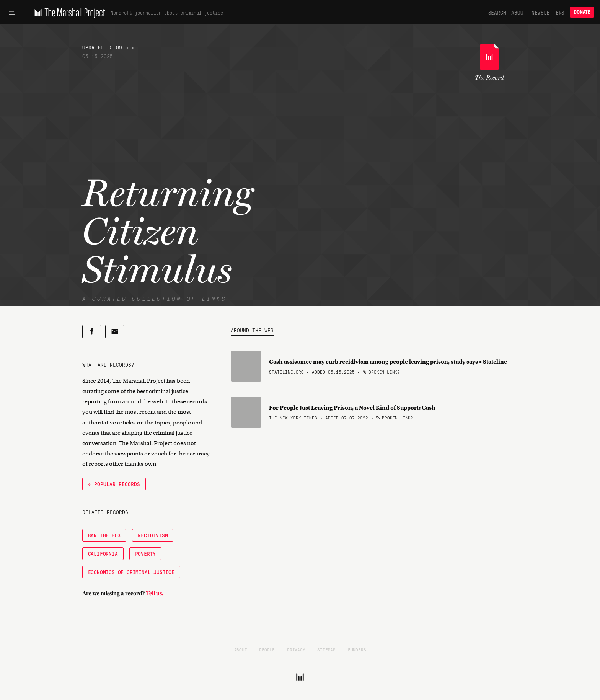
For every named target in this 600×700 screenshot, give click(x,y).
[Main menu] (12, 12)
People (267, 649)
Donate (582, 12)
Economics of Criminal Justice (131, 572)
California (103, 553)
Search (497, 12)
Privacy (296, 649)
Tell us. (155, 593)
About (519, 12)
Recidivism (153, 535)
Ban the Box (104, 535)
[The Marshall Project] (68, 12)
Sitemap (326, 649)
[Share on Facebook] (92, 332)
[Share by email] (115, 332)
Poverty (146, 553)
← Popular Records (114, 484)
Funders (357, 649)
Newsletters (548, 12)
